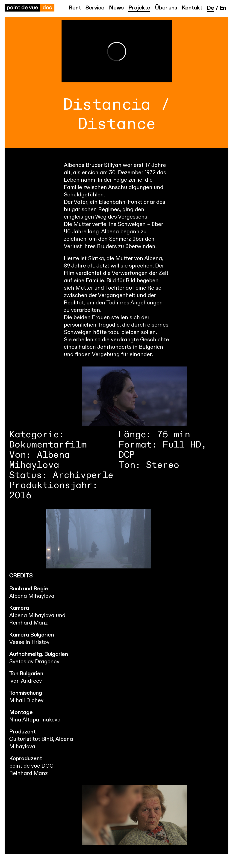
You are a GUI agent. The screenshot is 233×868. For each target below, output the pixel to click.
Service (95, 8)
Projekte (139, 8)
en (223, 8)
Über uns (166, 8)
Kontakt (192, 8)
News (116, 8)
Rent (75, 8)
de (210, 8)
